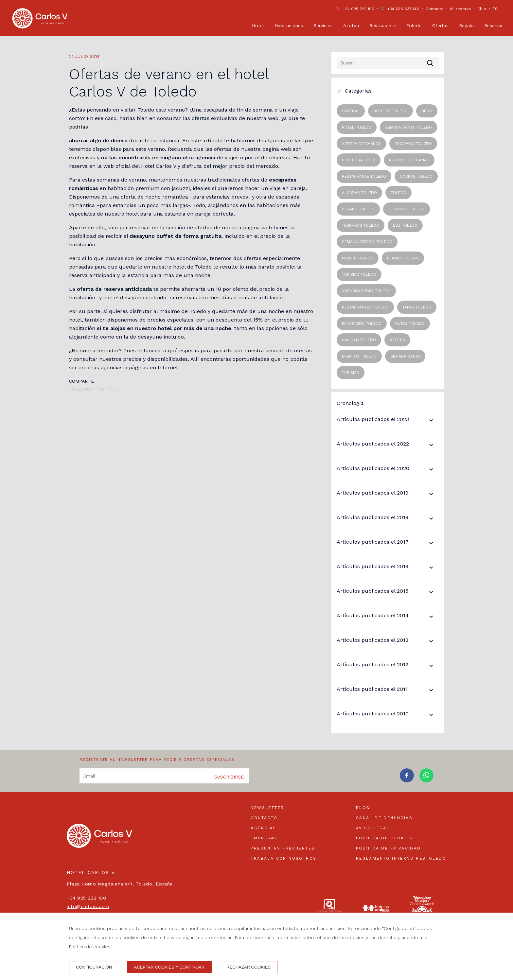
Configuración (94, 967)
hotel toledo (357, 127)
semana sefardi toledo (367, 242)
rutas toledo (410, 324)
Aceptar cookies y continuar (169, 967)
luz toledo (405, 225)
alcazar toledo (359, 193)
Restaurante (383, 26)
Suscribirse (229, 777)
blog (427, 111)
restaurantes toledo (365, 307)
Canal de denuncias (384, 818)
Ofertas (440, 26)
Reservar (494, 26)
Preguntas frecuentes (283, 848)
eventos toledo (359, 356)
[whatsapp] (426, 780)
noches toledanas (409, 160)
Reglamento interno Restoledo (401, 858)
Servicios (323, 26)
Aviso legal (373, 828)
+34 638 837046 (403, 9)
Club (482, 9)
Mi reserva (460, 9)
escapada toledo (413, 144)
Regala (466, 26)
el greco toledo (407, 209)
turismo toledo (359, 274)
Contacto (435, 9)
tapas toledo (417, 307)
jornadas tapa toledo (366, 291)
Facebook (81, 389)
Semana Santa (405, 356)
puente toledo (358, 258)
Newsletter (267, 808)
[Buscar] (388, 63)
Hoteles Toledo (390, 111)
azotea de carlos (361, 144)
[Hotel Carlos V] (40, 18)
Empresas (264, 838)
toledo (398, 193)
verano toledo (358, 209)
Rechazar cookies (249, 967)
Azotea (351, 26)
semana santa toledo (408, 127)
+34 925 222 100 (359, 9)
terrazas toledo (361, 225)
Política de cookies (384, 838)
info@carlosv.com (88, 906)
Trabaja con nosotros (283, 858)
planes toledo (403, 258)
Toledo (414, 26)
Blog (363, 808)
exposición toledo (362, 324)
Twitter (107, 389)
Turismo (351, 373)
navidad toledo (359, 340)
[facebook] (407, 780)
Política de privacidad (389, 848)
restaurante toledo (364, 176)
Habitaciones (289, 26)
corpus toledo (416, 176)
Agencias (263, 828)
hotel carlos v (359, 160)
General (351, 111)
